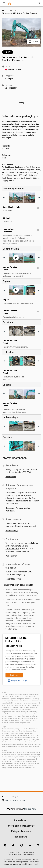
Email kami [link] (14, 675)
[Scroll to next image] (39, 197)
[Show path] (11, 11)
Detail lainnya (12, 531)
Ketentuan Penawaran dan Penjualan (18, 509)
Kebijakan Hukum (28, 852)
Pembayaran (11, 556)
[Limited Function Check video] (38, 268)
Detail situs (11, 477)
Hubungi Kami (30, 809)
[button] (21, 820)
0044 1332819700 (13, 579)
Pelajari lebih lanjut (17, 680)
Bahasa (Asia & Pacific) (15, 800)
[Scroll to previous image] (4, 197)
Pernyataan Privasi (13, 852)
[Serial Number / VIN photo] (38, 208)
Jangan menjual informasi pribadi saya (21, 854)
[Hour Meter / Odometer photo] (38, 230)
